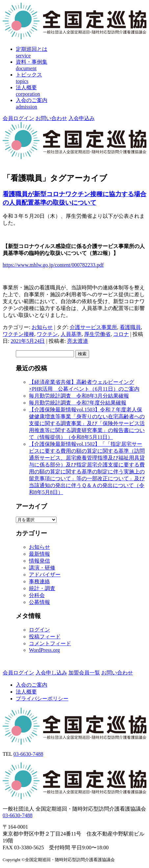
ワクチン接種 (18, 334)
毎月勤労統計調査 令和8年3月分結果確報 (79, 396)
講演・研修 (42, 568)
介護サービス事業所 (93, 327)
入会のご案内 (32, 685)
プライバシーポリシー (42, 699)
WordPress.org (44, 650)
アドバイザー (45, 575)
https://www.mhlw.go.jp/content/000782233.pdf (53, 265)
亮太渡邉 (78, 341)
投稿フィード (45, 637)
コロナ (121, 334)
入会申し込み (51, 673)
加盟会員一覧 (84, 673)
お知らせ (42, 327)
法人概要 (26, 692)
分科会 (37, 595)
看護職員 (130, 327)
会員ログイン (18, 118)
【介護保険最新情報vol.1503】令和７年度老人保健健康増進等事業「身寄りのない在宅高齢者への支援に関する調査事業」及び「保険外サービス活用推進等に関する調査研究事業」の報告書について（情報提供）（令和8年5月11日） (87, 423)
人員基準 (71, 334)
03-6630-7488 (28, 754)
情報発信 (39, 561)
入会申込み (82, 118)
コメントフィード (50, 643)
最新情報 (39, 554)
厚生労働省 (97, 334)
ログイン (39, 630)
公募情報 (39, 602)
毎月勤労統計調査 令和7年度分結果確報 (78, 403)
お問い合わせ (51, 118)
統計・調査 (42, 588)
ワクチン (47, 334)
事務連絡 (39, 581)
